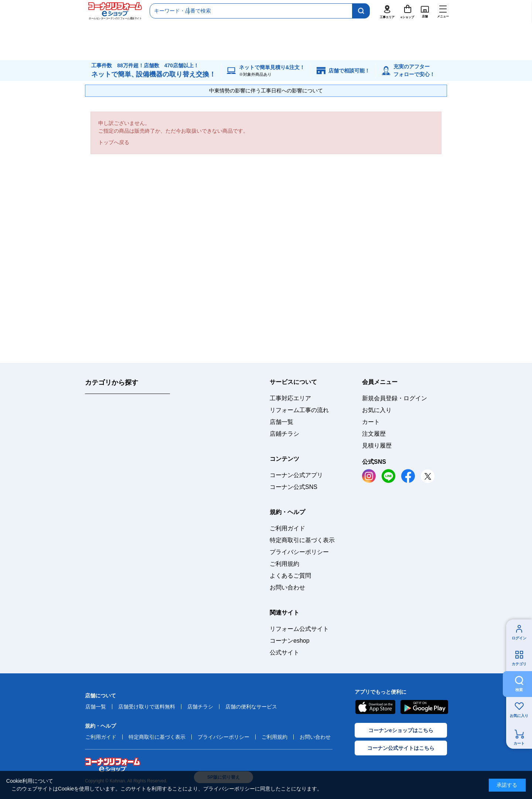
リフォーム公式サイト (299, 629)
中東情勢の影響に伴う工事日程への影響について (266, 91)
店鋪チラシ (284, 434)
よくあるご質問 (290, 576)
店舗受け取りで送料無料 (147, 707)
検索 (519, 690)
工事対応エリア (290, 398)
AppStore (375, 707)
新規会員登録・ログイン (395, 398)
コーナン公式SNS (294, 487)
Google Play (424, 707)
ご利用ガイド (287, 528)
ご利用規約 (284, 564)
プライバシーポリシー (299, 552)
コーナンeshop (290, 641)
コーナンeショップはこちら (401, 730)
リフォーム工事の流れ (299, 410)
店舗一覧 (282, 422)
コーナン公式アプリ (296, 475)
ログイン (519, 638)
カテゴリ (519, 664)
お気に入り (519, 716)
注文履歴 (374, 434)
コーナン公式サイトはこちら (401, 748)
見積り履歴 (377, 446)
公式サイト (284, 652)
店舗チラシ (200, 707)
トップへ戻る (114, 142)
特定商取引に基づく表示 (302, 540)
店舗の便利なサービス (251, 707)
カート (519, 743)
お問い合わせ (287, 587)
